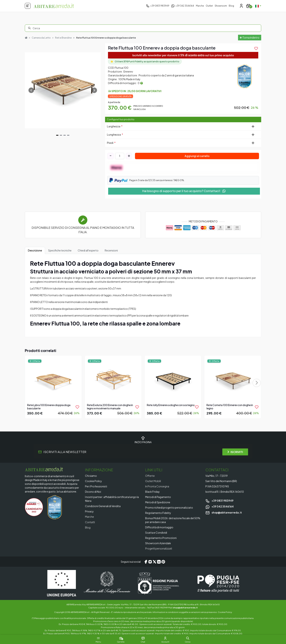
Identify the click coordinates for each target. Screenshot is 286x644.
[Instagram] (150, 562)
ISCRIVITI (235, 452)
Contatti (90, 522)
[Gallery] (63, 90)
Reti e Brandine (64, 38)
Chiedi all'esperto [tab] (88, 250)
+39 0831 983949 (219, 501)
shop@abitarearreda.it (224, 512)
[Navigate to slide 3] (65, 135)
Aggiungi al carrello (197, 156)
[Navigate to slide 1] (57, 135)
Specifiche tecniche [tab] (60, 250)
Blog (231, 6)
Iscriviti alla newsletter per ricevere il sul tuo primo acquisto (183, 55)
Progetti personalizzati (159, 548)
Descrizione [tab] (35, 250)
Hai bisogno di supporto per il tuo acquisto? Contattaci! (184, 191)
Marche (200, 6)
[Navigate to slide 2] (61, 135)
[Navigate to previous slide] (31, 90)
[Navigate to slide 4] (68, 135)
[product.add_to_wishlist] (256, 48)
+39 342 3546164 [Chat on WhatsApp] (220, 506)
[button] (190, 638)
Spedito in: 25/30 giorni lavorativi (136, 91)
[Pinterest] (163, 562)
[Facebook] (146, 562)
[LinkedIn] (159, 562)
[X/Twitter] (154, 562)
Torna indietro (250, 37)
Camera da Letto (41, 38)
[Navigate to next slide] (94, 90)
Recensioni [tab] (111, 250)
